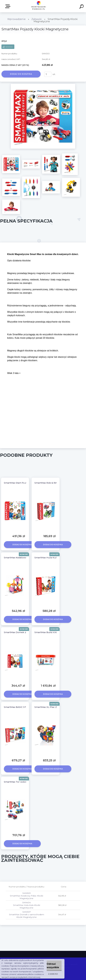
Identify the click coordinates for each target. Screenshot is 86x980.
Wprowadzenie (16, 19)
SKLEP (8, 6)
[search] (82, 7)
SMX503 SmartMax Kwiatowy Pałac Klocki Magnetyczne (26, 896)
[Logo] (39, 6)
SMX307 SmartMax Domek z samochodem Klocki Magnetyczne (27, 914)
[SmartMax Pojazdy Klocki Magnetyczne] (43, 85)
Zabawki (37, 19)
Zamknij (53, 974)
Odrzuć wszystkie (53, 966)
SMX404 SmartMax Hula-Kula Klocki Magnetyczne (27, 905)
